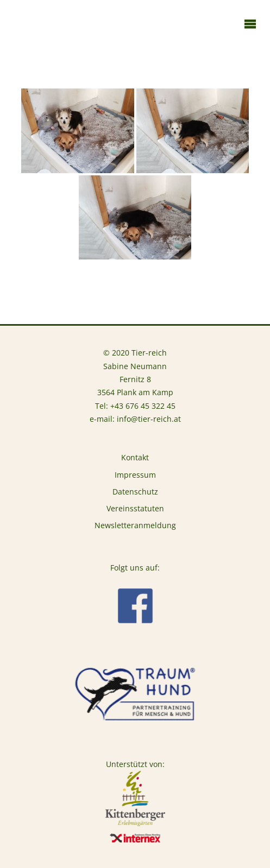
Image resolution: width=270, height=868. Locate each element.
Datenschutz (135, 492)
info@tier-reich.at (149, 419)
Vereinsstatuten (135, 509)
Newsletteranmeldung (135, 525)
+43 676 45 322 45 (143, 406)
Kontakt (135, 458)
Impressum (135, 475)
